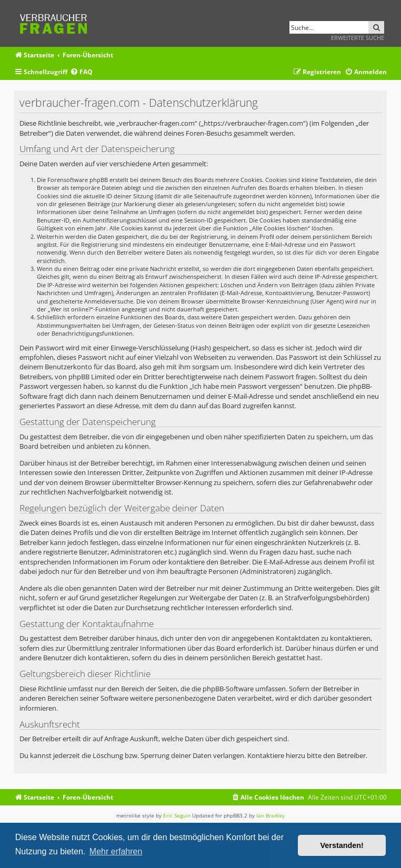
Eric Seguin (177, 815)
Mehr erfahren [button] (116, 851)
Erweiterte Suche (358, 38)
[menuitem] (81, 72)
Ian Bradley (270, 815)
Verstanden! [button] (342, 845)
